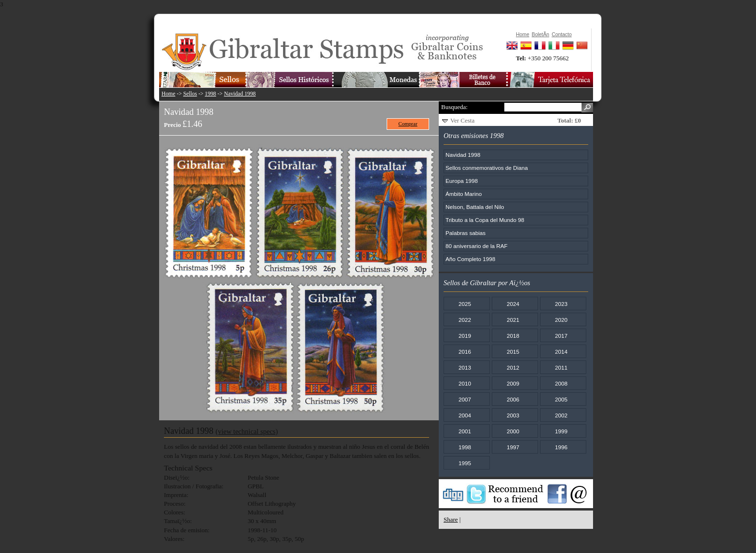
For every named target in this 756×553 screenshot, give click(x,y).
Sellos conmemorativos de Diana (487, 168)
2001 (465, 431)
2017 (561, 336)
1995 (465, 463)
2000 (513, 431)
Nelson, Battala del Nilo (475, 207)
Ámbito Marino (464, 194)
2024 (513, 304)
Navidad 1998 (240, 94)
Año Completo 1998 (470, 259)
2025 (465, 304)
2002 (561, 415)
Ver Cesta (462, 120)
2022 (465, 320)
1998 (210, 94)
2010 (465, 383)
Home (169, 94)
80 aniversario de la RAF (477, 246)
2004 (465, 415)
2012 (513, 367)
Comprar (408, 124)
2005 (561, 399)
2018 (513, 336)
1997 (513, 447)
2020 (561, 320)
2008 (561, 383)
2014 (561, 352)
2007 (465, 399)
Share (451, 519)
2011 (561, 367)
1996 (561, 447)
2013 (465, 367)
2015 (513, 352)
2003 (513, 415)
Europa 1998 (462, 181)
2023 (561, 304)
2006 (513, 399)
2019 (465, 336)
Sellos (190, 94)
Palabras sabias (466, 233)
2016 (465, 352)
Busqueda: (454, 107)
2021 (513, 320)
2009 (513, 383)
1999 (561, 431)
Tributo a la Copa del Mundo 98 (485, 220)
